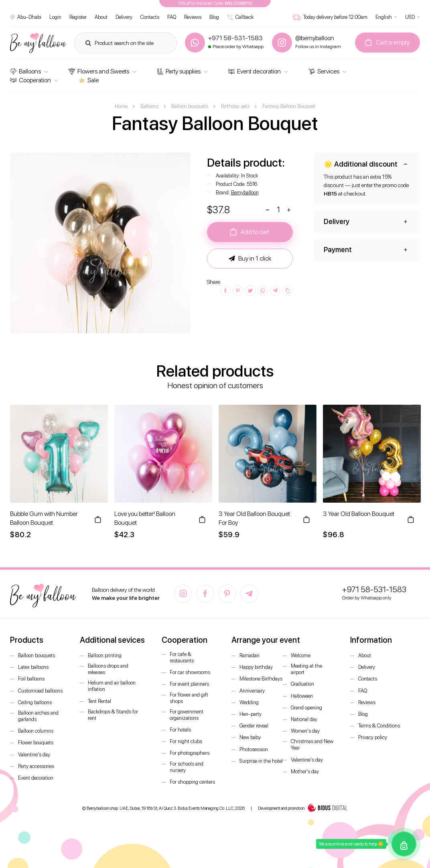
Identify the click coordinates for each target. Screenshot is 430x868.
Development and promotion (303, 809)
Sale (89, 80)
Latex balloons (33, 667)
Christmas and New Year (312, 745)
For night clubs (186, 741)
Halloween (302, 696)
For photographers (190, 753)
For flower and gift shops (189, 698)
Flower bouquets (36, 743)
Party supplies (179, 71)
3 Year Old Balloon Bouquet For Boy (254, 518)
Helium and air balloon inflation (112, 686)
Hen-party (250, 714)
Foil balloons (31, 679)
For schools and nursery (187, 767)
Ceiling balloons (35, 702)
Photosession (254, 749)
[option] (100, 243)
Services (324, 71)
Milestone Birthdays (261, 679)
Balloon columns (36, 731)
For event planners (189, 684)
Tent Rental (99, 701)
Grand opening (306, 708)
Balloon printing (105, 655)
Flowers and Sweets (99, 71)
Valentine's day (34, 755)
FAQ (172, 17)
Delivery (124, 17)
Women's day (305, 731)
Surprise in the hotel (261, 761)
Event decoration (255, 71)
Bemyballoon (245, 193)
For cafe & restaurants (182, 657)
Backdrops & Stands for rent (113, 715)
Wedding (249, 702)
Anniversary (252, 691)
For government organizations (187, 715)
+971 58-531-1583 (374, 589)
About (101, 17)
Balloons (25, 71)
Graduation (302, 684)
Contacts (150, 17)
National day (304, 719)
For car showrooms (190, 672)
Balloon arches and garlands (38, 716)
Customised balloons (40, 691)
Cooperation (30, 80)
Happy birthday (256, 667)
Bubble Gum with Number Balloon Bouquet (44, 518)
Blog (214, 17)
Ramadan (249, 655)
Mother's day (305, 771)
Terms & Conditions (379, 726)
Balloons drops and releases (108, 669)
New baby (250, 737)
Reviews (193, 17)
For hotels (180, 730)
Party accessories (36, 766)
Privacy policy (373, 737)
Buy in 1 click (250, 259)
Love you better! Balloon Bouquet (145, 518)
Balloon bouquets (37, 655)
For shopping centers (192, 782)
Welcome (301, 655)
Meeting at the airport (306, 669)
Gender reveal (254, 726)
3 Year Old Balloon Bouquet (359, 514)
